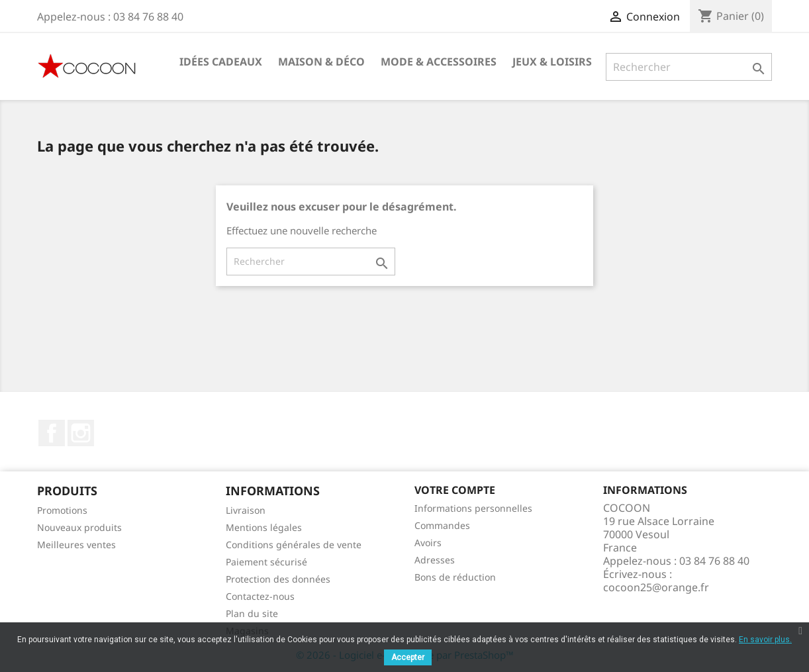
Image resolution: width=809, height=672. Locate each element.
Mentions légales (264, 527)
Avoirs (428, 543)
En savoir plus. (765, 640)
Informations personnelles (473, 508)
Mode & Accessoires (439, 62)
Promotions (62, 510)
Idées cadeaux (221, 62)
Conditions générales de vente (294, 545)
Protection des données (278, 579)
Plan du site (252, 613)
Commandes (442, 525)
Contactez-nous (260, 596)
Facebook (52, 433)
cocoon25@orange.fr (656, 587)
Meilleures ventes (76, 545)
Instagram (81, 433)
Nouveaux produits (79, 527)
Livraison (246, 510)
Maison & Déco (321, 62)
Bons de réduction (455, 577)
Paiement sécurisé (266, 562)
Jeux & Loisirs (552, 62)
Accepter (408, 657)
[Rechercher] (689, 67)
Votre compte (455, 490)
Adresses (435, 560)
